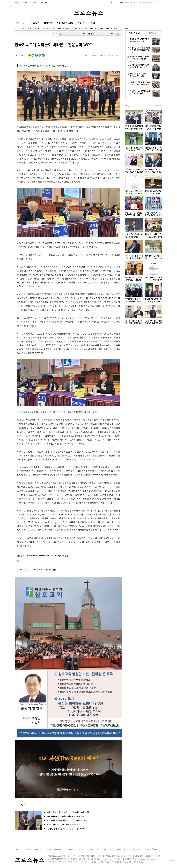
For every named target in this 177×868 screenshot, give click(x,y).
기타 (121, 28)
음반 (102, 28)
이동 (118, 34)
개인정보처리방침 (92, 849)
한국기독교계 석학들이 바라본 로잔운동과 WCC (53, 45)
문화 (91, 28)
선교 (86, 28)
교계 (30, 28)
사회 (93, 23)
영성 (81, 28)
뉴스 (25, 23)
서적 (96, 28)
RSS (154, 849)
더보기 (158, 106)
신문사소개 (18, 849)
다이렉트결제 (59, 849)
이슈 (24, 28)
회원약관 (80, 849)
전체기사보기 (130, 3)
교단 (43, 28)
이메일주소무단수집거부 (122, 849)
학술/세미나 (67, 28)
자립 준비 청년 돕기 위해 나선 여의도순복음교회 (64, 824)
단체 (49, 28)
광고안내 (28, 849)
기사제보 (48, 849)
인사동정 (114, 28)
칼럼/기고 (82, 23)
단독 (126, 28)
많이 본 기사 (135, 33)
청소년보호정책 (106, 849)
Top (171, 862)
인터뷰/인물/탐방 (65, 23)
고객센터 (146, 849)
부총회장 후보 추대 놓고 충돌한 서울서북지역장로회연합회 (67, 812)
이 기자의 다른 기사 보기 (60, 556)
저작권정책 (136, 849)
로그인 (113, 3)
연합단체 (36, 28)
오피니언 (35, 23)
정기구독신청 (70, 849)
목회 (59, 28)
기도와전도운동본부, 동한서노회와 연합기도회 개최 (65, 816)
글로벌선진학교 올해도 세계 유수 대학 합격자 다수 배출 (66, 820)
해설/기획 (48, 23)
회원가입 (121, 3)
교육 (75, 28)
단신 (107, 28)
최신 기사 (153, 33)
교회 (54, 28)
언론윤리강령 (38, 849)
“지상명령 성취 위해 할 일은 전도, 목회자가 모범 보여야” (67, 829)
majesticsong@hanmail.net (38, 556)
